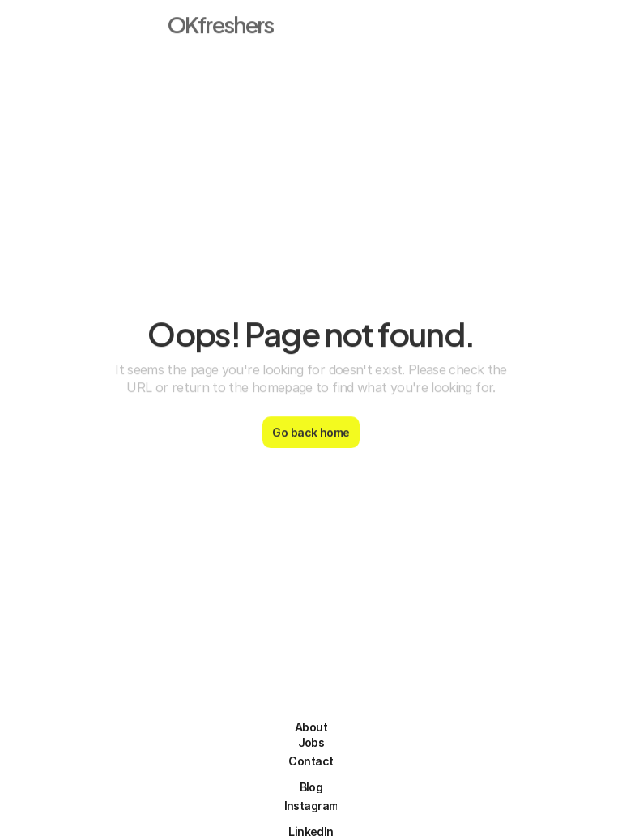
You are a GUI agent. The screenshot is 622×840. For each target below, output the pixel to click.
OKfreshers (221, 19)
